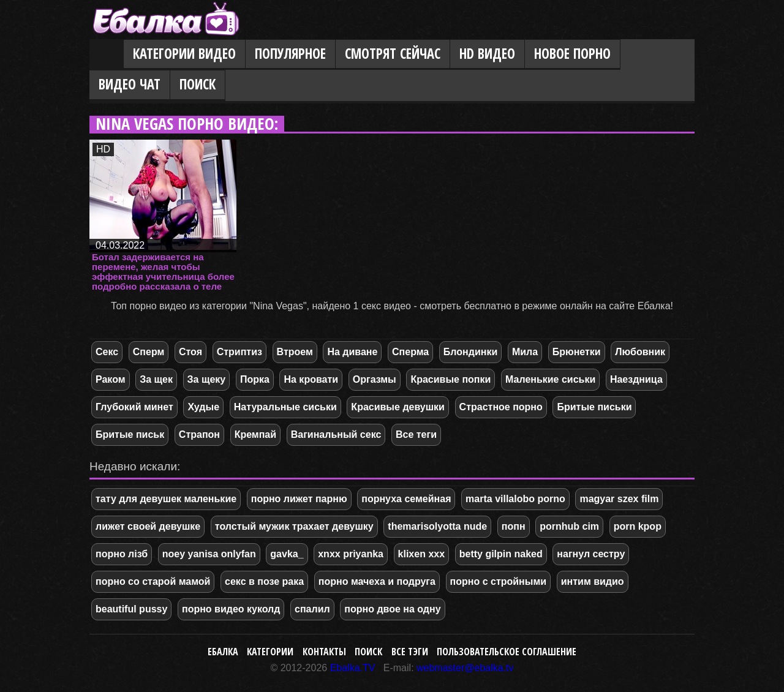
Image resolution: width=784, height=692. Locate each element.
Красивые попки (450, 379)
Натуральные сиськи (285, 407)
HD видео (487, 54)
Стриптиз (239, 352)
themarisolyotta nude (437, 526)
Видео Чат (130, 84)
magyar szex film (619, 499)
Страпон (199, 434)
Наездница (636, 379)
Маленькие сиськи (550, 379)
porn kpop (638, 526)
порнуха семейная (406, 499)
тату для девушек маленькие (166, 499)
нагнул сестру (591, 554)
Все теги (416, 434)
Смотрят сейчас (393, 54)
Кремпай (255, 434)
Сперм (149, 352)
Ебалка (223, 652)
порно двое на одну (392, 609)
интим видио (593, 581)
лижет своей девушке (148, 526)
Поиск (198, 84)
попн (514, 526)
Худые (203, 407)
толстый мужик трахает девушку (294, 526)
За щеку (207, 379)
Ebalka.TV (353, 668)
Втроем (295, 352)
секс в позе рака (264, 581)
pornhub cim (569, 526)
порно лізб (122, 554)
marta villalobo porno (515, 499)
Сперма (410, 352)
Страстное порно (501, 407)
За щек (156, 379)
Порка (255, 379)
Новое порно (572, 54)
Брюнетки (577, 352)
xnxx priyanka (351, 554)
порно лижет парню (299, 499)
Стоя (190, 352)
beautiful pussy (131, 609)
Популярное (290, 54)
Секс (107, 352)
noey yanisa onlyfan (209, 554)
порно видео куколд (231, 609)
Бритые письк (130, 434)
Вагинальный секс (336, 434)
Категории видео (184, 54)
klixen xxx (422, 554)
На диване (352, 352)
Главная (107, 55)
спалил (312, 609)
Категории (270, 652)
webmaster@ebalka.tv (465, 668)
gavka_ (287, 554)
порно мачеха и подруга (377, 581)
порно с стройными (499, 581)
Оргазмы (375, 379)
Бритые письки (594, 407)
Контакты (324, 652)
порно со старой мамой (153, 581)
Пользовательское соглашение (507, 652)
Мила (525, 352)
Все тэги (410, 652)
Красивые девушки (398, 407)
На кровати (311, 379)
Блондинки (470, 352)
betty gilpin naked (501, 554)
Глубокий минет (134, 407)
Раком (111, 379)
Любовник (640, 352)
